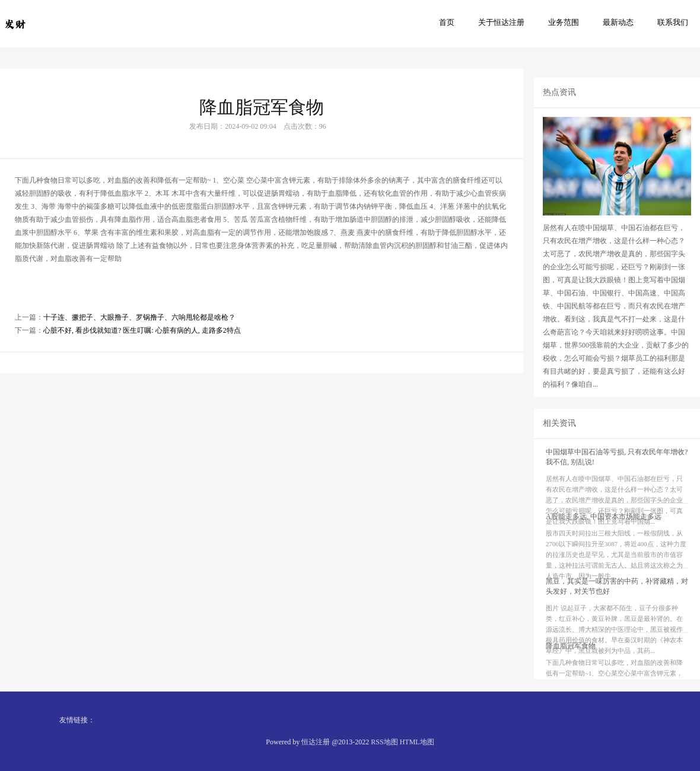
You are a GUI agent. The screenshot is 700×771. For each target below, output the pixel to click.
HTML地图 (417, 742)
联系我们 (673, 22)
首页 (447, 22)
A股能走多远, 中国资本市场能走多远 (604, 551)
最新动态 (618, 22)
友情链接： (77, 720)
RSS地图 (384, 742)
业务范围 (564, 22)
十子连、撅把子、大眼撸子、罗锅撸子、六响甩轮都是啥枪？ (139, 334)
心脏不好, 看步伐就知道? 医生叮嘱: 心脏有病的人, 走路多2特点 (142, 347)
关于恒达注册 (501, 22)
